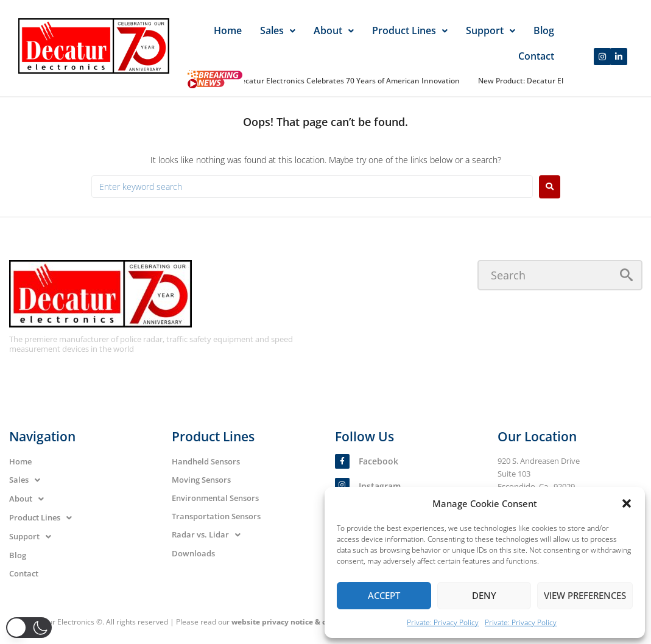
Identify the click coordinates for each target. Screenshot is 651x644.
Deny (484, 595)
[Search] (560, 275)
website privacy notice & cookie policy (300, 622)
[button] (627, 503)
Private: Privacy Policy (443, 622)
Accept (384, 595)
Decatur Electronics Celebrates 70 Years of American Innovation (351, 81)
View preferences (585, 595)
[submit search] (626, 275)
